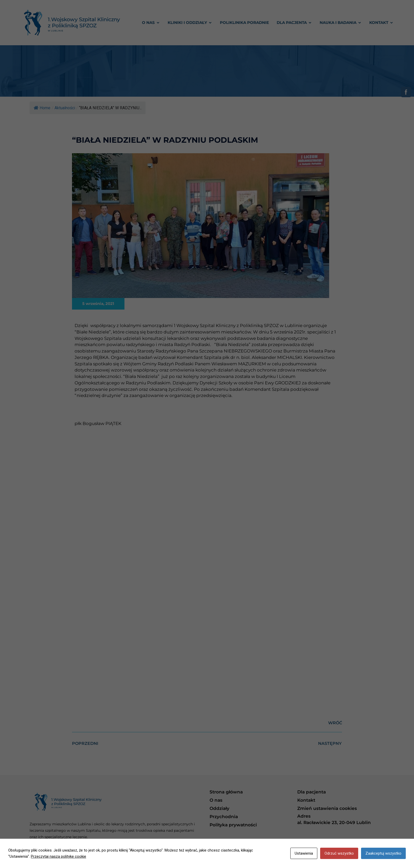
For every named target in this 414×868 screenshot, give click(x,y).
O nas (216, 800)
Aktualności (65, 108)
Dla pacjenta (312, 792)
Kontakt (306, 800)
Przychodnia (224, 817)
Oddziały (219, 808)
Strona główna (226, 792)
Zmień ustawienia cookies (327, 808)
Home (42, 108)
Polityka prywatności (233, 825)
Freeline (377, 859)
